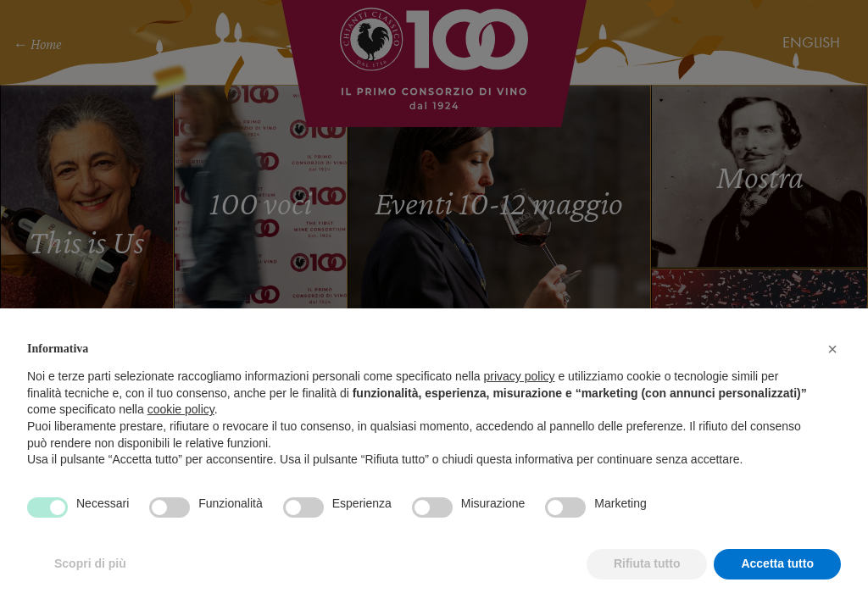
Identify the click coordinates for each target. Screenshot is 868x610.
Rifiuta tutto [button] (647, 563)
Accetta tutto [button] (777, 563)
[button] (832, 349)
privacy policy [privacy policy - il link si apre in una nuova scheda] (520, 376)
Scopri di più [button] (90, 563)
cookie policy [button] (181, 409)
